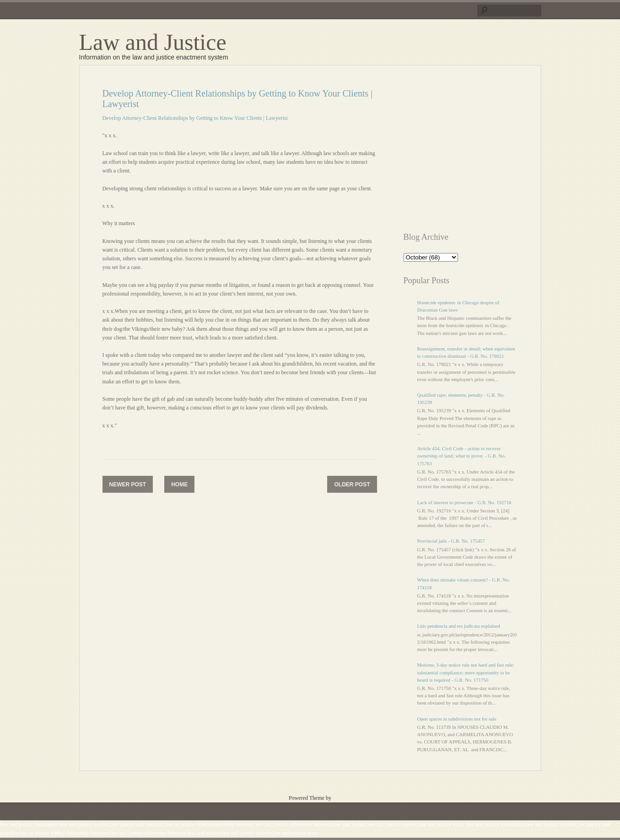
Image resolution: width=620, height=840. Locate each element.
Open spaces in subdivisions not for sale (457, 719)
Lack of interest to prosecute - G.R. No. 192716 (464, 502)
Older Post (352, 485)
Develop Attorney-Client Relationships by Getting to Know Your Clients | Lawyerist (195, 118)
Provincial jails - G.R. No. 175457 (451, 541)
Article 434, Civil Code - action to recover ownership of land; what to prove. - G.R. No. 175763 (462, 456)
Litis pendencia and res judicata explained (459, 626)
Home (179, 485)
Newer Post (128, 485)
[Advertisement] (480, 152)
